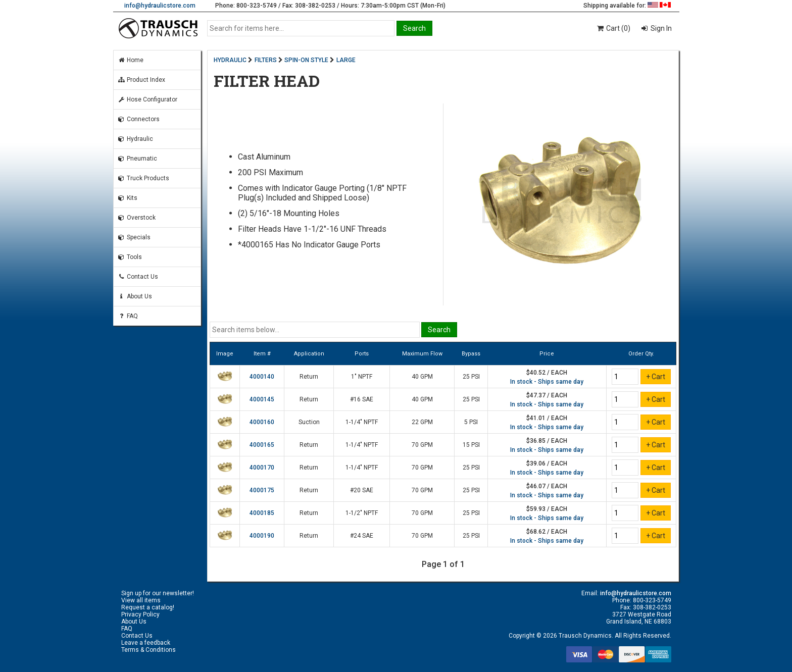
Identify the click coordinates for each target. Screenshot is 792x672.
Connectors (139, 119)
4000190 (262, 536)
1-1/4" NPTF (362, 422)
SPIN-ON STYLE (306, 60)
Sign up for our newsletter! (158, 593)
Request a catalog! (148, 607)
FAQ (128, 316)
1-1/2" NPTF (362, 513)
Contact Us (138, 277)
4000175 (262, 490)
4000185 (262, 513)
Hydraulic (135, 139)
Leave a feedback (146, 643)
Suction (309, 422)
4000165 (262, 445)
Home (131, 60)
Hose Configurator (147, 99)
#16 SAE (362, 399)
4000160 (262, 422)
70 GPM (422, 445)
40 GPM (422, 377)
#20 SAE (362, 490)
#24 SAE (362, 536)
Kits (128, 198)
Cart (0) (613, 28)
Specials (134, 237)
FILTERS (266, 60)
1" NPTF (362, 377)
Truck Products (143, 178)
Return (309, 377)
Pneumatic (137, 159)
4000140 (262, 377)
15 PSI (471, 445)
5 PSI (471, 422)
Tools (130, 257)
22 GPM (422, 422)
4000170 (262, 468)
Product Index (141, 80)
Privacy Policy (140, 614)
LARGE (346, 60)
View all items (141, 600)
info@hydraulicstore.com (160, 6)
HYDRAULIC (230, 60)
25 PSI (471, 377)
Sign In (660, 28)
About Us (135, 296)
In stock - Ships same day (547, 382)
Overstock (137, 218)
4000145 (262, 399)
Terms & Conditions (148, 650)
